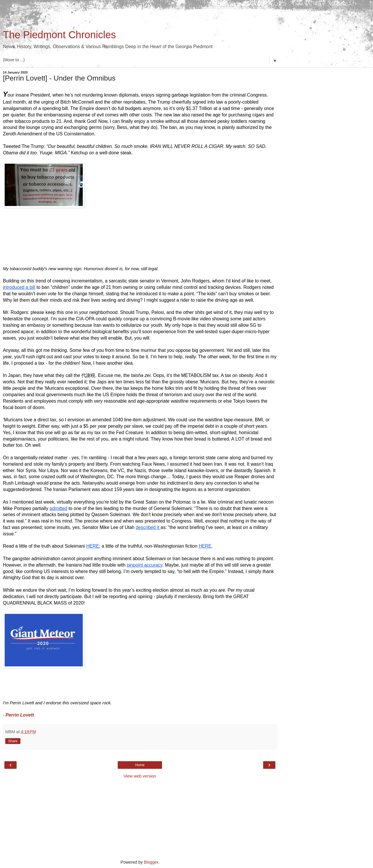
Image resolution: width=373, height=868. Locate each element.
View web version (140, 776)
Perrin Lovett (20, 715)
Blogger (151, 862)
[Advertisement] (140, 16)
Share (13, 741)
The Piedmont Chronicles (59, 35)
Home (140, 765)
